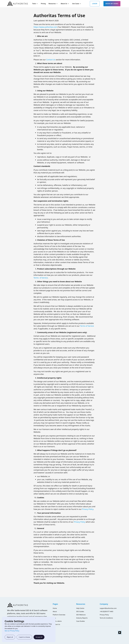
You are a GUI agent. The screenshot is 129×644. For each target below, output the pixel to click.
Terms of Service (41, 278)
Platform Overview (59, 615)
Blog (54, 618)
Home (55, 608)
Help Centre (80, 608)
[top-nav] (120, 633)
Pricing (43, 4)
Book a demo (57, 621)
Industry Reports (82, 618)
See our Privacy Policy (12, 631)
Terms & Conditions (106, 618)
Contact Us (51, 60)
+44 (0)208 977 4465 (107, 611)
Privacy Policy (88, 509)
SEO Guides (80, 611)
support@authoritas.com (108, 608)
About (55, 611)
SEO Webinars (81, 615)
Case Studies (80, 621)
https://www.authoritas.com (45, 27)
